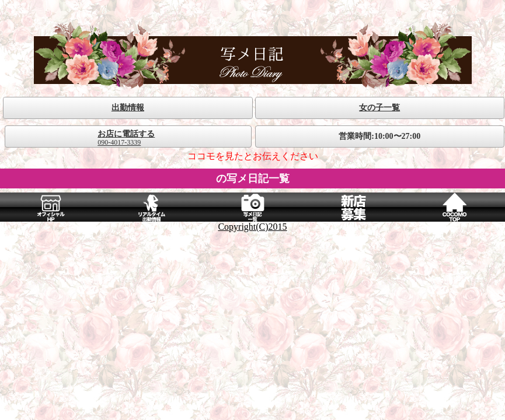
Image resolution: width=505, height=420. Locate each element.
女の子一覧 (379, 108)
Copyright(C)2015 (252, 227)
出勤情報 (128, 108)
